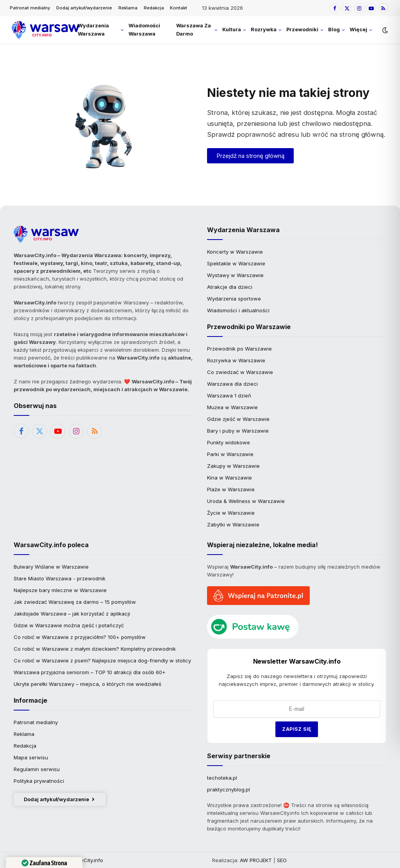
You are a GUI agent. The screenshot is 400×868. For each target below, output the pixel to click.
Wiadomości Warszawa (144, 30)
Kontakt (179, 8)
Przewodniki (302, 30)
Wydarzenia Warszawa (93, 30)
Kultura (232, 30)
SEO (282, 860)
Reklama (128, 8)
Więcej (358, 30)
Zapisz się (297, 729)
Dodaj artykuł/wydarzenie (84, 8)
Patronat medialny (30, 8)
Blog (334, 30)
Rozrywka (264, 30)
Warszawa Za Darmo (194, 30)
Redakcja (154, 8)
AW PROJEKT (256, 860)
